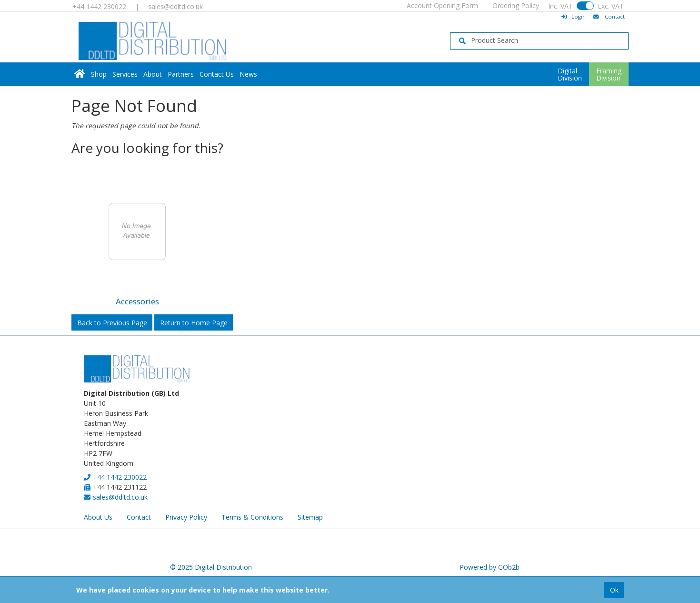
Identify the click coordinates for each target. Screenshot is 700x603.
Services (125, 74)
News (248, 74)
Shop (99, 74)
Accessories (137, 301)
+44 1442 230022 (99, 6)
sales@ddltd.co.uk (175, 6)
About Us (98, 517)
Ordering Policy (516, 5)
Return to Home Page (194, 323)
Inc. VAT (560, 6)
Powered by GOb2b (490, 567)
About (153, 74)
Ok (614, 590)
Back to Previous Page (112, 323)
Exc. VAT (611, 6)
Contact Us (217, 74)
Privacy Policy (186, 517)
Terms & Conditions (252, 517)
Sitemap (310, 517)
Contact (139, 517)
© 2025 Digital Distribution (211, 567)
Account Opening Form (442, 5)
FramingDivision (609, 74)
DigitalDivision (570, 74)
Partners (181, 74)
